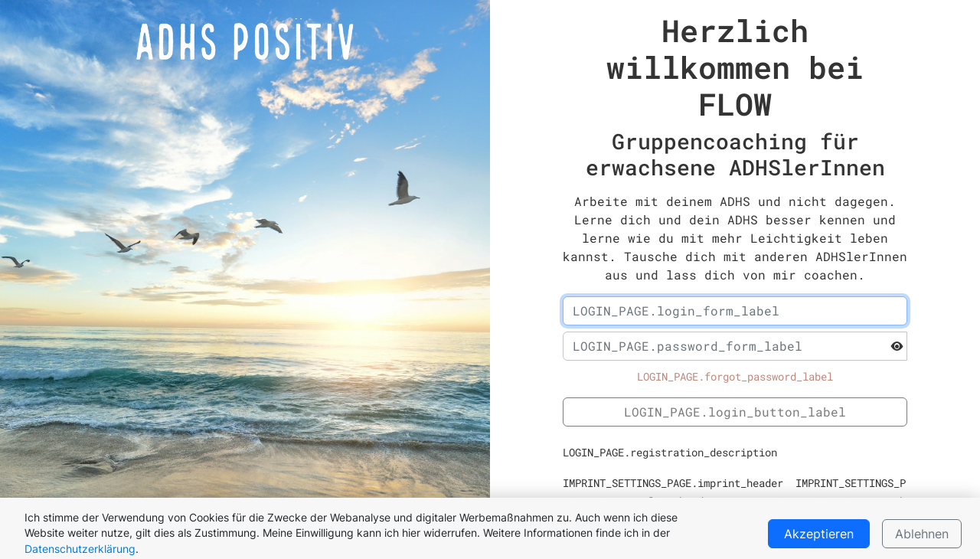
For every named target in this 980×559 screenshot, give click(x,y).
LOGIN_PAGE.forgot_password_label (735, 377)
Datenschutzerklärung (80, 549)
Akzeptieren (819, 534)
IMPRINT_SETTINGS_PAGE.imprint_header (673, 483)
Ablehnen (922, 534)
